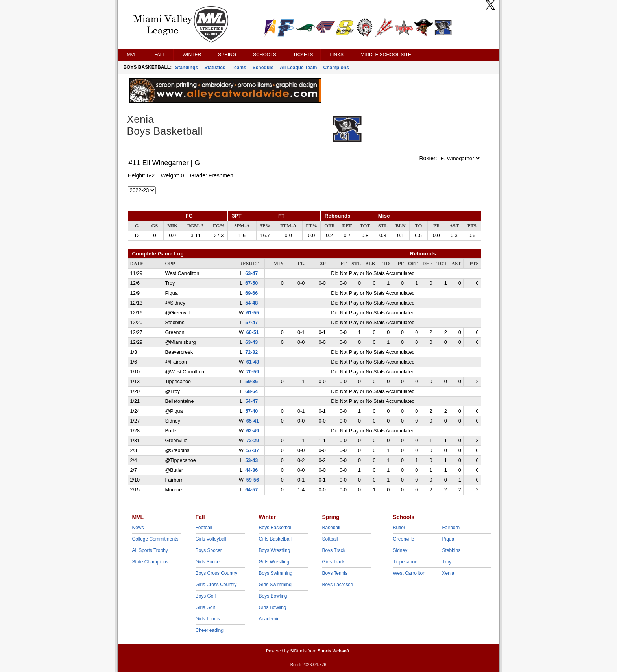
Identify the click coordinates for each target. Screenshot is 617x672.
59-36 (251, 382)
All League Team (298, 68)
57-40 (251, 411)
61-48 (253, 362)
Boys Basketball (276, 528)
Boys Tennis (335, 573)
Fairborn (451, 528)
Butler (399, 528)
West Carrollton (409, 573)
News (138, 528)
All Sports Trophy (150, 550)
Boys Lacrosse (338, 585)
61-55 (253, 313)
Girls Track (333, 562)
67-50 (251, 283)
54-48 (251, 303)
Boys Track (334, 550)
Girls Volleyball (211, 539)
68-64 (251, 391)
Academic (269, 619)
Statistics (215, 68)
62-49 (253, 431)
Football (204, 528)
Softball (330, 539)
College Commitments (155, 539)
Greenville (404, 539)
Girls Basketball (275, 539)
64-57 (251, 490)
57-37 (253, 450)
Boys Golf (206, 596)
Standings (187, 68)
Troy (447, 562)
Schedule (263, 68)
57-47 (251, 323)
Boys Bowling (273, 596)
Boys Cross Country (217, 573)
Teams (239, 68)
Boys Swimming (276, 573)
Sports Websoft (333, 651)
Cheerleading (210, 630)
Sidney (400, 550)
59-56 (253, 480)
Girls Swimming (275, 585)
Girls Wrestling (274, 562)
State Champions (150, 562)
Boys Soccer (209, 550)
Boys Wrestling (275, 550)
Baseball (331, 528)
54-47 (251, 401)
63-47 (251, 273)
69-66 (251, 293)
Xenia (448, 573)
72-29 (253, 441)
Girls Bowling (273, 607)
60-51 (253, 332)
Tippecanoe (405, 562)
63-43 (251, 342)
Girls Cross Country (216, 585)
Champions (336, 68)
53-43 (251, 460)
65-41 (253, 421)
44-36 (251, 470)
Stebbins (452, 550)
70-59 (253, 372)
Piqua (448, 539)
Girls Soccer (208, 562)
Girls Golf (205, 607)
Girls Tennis (208, 619)
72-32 (251, 352)
